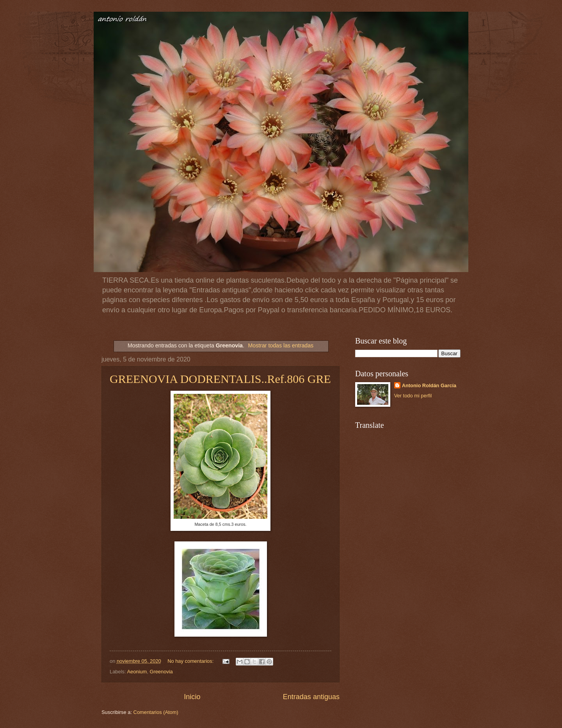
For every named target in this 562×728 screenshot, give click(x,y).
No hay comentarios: (191, 661)
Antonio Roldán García (429, 385)
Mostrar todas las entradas (281, 345)
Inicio (192, 697)
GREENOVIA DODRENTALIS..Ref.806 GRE (220, 379)
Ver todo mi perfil (413, 396)
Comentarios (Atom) (156, 712)
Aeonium (137, 672)
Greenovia (161, 672)
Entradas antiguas (311, 697)
